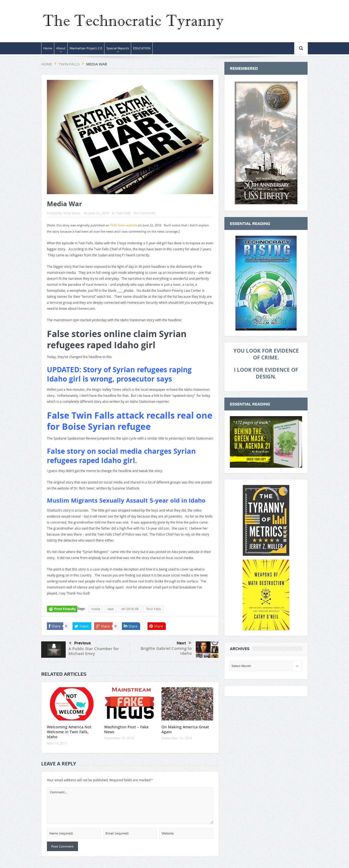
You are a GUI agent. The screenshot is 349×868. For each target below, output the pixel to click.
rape (111, 609)
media (96, 609)
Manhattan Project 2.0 (86, 48)
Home (48, 48)
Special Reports (118, 48)
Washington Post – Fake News (126, 729)
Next (184, 643)
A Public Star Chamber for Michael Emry (94, 651)
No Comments (145, 213)
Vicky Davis (72, 213)
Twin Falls (124, 213)
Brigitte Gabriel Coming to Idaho (166, 651)
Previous (80, 643)
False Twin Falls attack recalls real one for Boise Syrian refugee (130, 421)
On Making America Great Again (185, 729)
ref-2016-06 (130, 609)
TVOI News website (124, 225)
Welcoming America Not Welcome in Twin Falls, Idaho (69, 732)
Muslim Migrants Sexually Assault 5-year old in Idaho (126, 500)
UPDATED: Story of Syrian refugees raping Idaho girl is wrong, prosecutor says (119, 374)
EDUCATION (142, 48)
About (61, 48)
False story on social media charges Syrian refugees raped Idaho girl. (121, 456)
